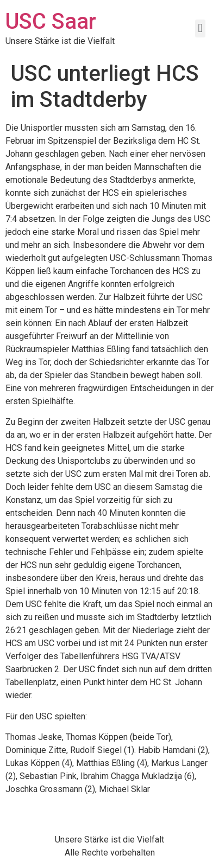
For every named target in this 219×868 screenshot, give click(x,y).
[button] (200, 28)
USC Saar (51, 21)
